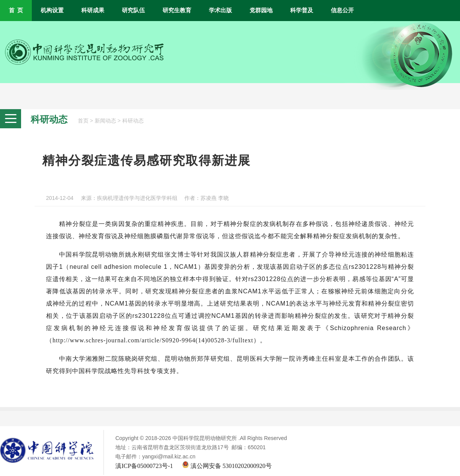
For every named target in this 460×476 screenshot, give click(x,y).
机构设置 (52, 10)
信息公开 (342, 10)
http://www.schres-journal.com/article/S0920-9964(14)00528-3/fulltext (153, 340)
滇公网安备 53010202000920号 (227, 466)
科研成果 (93, 10)
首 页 (16, 10)
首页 (83, 121)
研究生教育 (177, 10)
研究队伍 (133, 10)
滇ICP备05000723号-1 (144, 466)
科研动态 (133, 121)
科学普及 (302, 10)
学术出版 (220, 10)
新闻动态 (105, 121)
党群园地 (261, 10)
